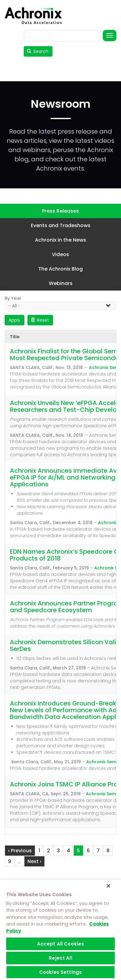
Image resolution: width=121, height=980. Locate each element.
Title (15, 337)
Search (38, 51)
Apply (15, 320)
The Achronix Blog (60, 269)
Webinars (61, 283)
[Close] (108, 886)
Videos (60, 254)
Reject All (60, 958)
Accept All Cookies (61, 944)
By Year (13, 298)
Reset (40, 320)
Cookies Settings (60, 972)
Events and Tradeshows (61, 225)
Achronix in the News (60, 240)
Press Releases (60, 211)
